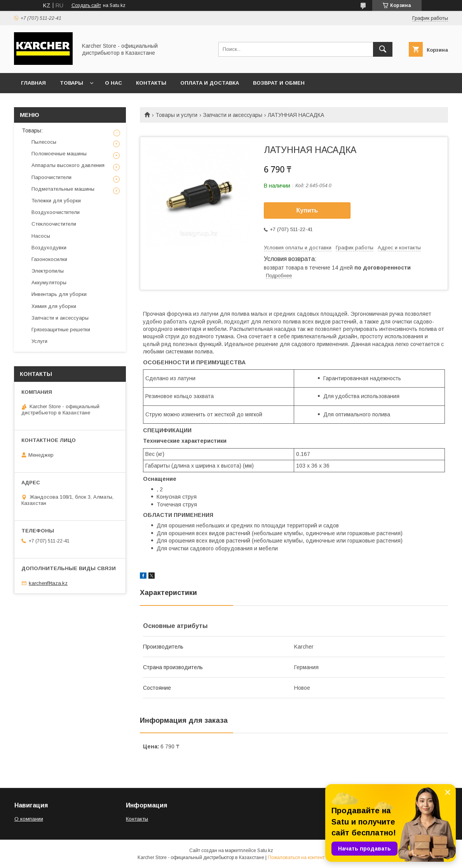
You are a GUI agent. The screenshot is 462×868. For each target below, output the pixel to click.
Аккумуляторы (49, 283)
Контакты (151, 83)
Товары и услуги (176, 115)
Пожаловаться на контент (296, 858)
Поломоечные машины (59, 154)
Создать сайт (86, 5)
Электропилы (48, 271)
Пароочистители (51, 177)
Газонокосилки (49, 259)
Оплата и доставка (210, 83)
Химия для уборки (54, 306)
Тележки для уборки (56, 201)
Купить (307, 210)
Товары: (32, 130)
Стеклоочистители (54, 224)
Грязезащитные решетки (61, 330)
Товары (71, 83)
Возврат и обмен (279, 83)
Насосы (41, 236)
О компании (29, 819)
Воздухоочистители (56, 212)
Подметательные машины (63, 189)
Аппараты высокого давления (68, 165)
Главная (33, 83)
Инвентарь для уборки (59, 294)
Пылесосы (44, 142)
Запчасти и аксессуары (233, 115)
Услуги (39, 341)
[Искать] (383, 49)
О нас (113, 83)
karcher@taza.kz (48, 583)
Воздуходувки (49, 248)
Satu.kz (265, 851)
